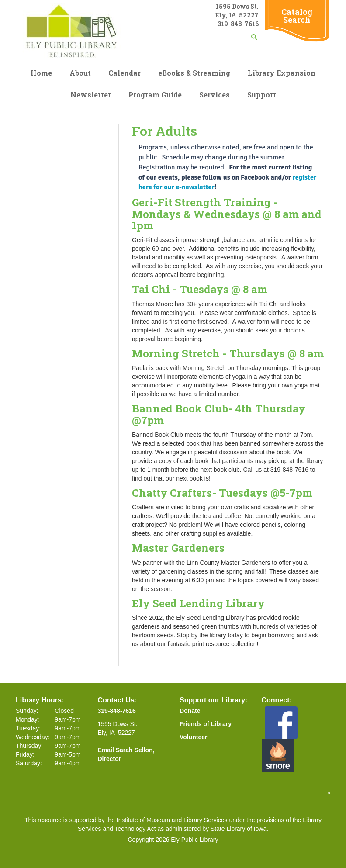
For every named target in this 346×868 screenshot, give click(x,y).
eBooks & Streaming (194, 73)
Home (41, 73)
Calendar (125, 73)
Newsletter (91, 95)
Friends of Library (206, 724)
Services (215, 95)
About (80, 73)
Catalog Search (297, 16)
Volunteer (194, 737)
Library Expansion (282, 73)
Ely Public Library (194, 840)
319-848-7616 (117, 711)
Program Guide (155, 95)
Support (262, 95)
